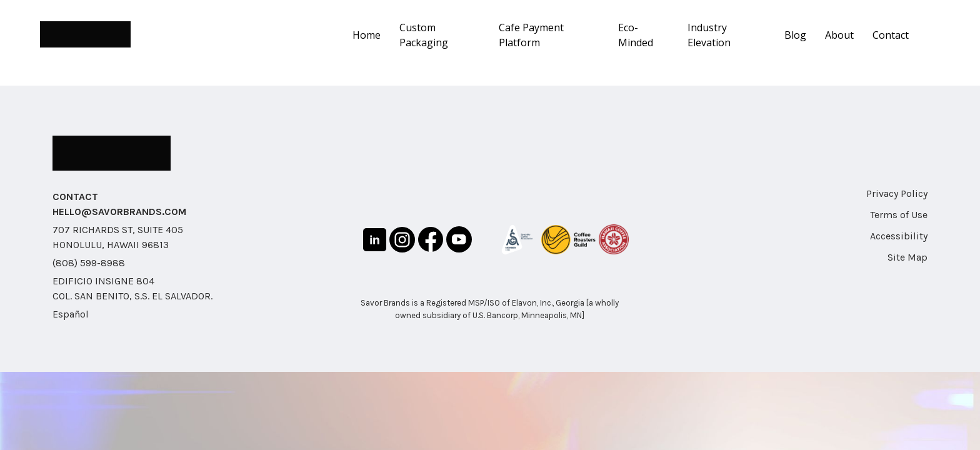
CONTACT (75, 197)
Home (367, 35)
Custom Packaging (424, 35)
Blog (795, 35)
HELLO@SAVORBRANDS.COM (119, 212)
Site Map (907, 257)
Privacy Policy (897, 193)
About (839, 35)
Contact (891, 35)
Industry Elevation (709, 35)
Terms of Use (899, 215)
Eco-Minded (636, 35)
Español (71, 314)
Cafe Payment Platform (531, 35)
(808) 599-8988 (89, 263)
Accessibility (899, 236)
